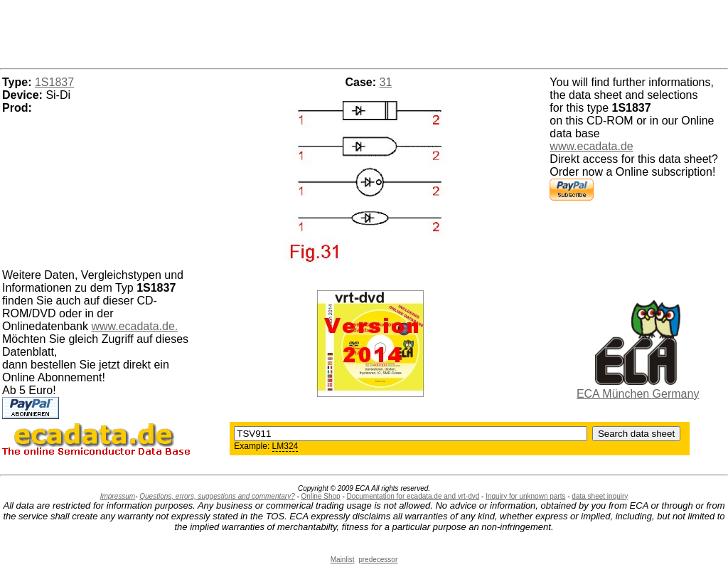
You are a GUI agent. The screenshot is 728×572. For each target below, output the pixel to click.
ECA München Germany (638, 394)
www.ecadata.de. (134, 326)
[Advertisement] (364, 32)
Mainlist (343, 560)
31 (386, 82)
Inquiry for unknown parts (525, 496)
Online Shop (321, 496)
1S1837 (54, 82)
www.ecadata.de (591, 146)
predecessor (378, 560)
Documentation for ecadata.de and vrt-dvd (413, 496)
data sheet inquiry (600, 496)
